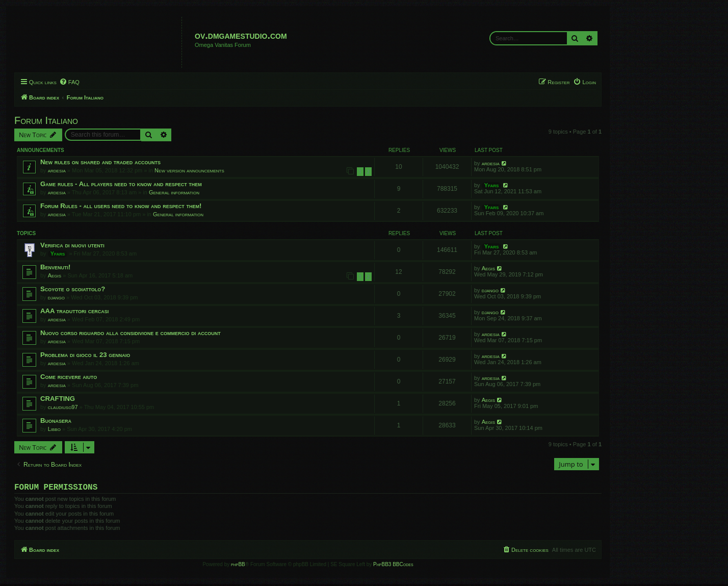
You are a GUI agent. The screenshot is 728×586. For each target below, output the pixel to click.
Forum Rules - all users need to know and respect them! (121, 206)
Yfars (492, 185)
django (56, 297)
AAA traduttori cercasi (74, 311)
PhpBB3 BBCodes (393, 566)
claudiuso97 (63, 407)
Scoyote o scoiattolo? (73, 289)
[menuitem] (69, 82)
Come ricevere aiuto (69, 377)
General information (174, 192)
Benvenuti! (55, 267)
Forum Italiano (46, 120)
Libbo (54, 429)
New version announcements (189, 170)
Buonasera (56, 421)
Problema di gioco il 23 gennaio (85, 355)
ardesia (57, 170)
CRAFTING (58, 399)
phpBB (238, 566)
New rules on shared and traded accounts (100, 162)
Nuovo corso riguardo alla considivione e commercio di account (131, 333)
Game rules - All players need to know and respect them (121, 184)
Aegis (55, 275)
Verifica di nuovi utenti (72, 245)
